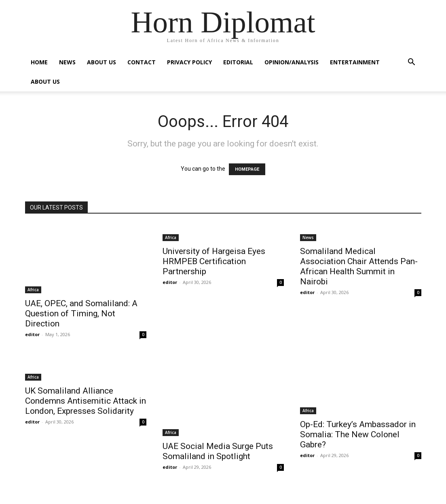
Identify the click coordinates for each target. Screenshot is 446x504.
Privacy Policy (189, 62)
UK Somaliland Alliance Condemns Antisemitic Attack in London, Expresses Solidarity (86, 401)
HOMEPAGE (247, 169)
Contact (142, 62)
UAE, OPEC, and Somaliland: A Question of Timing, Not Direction (81, 313)
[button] (412, 63)
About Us (101, 62)
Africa (33, 290)
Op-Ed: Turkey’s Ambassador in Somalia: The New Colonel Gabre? (358, 434)
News (67, 62)
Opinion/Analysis (292, 62)
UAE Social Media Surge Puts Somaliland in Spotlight (218, 451)
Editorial (238, 62)
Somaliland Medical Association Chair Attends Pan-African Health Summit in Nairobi (359, 266)
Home (39, 62)
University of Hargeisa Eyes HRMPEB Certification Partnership (214, 261)
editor (32, 334)
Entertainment (355, 62)
